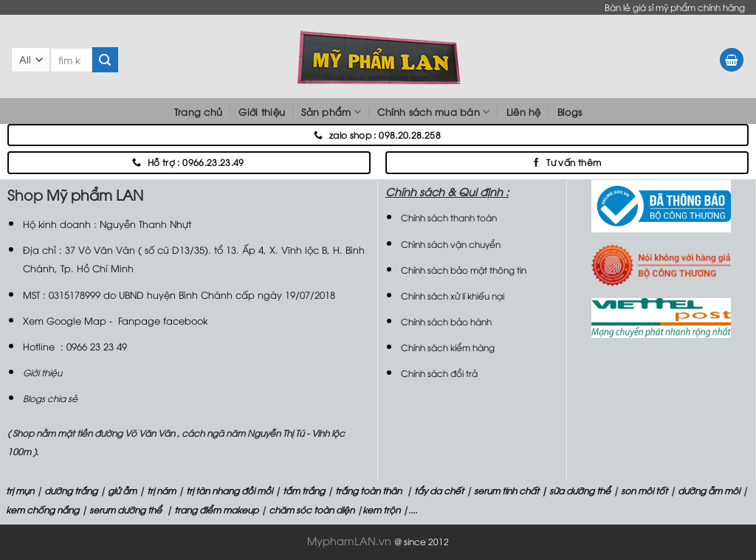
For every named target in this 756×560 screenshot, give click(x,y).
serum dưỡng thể (127, 509)
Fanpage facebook (163, 320)
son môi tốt (644, 490)
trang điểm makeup (215, 509)
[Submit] (105, 60)
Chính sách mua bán (433, 112)
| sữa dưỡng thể (577, 490)
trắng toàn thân (368, 490)
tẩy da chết (439, 490)
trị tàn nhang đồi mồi (229, 490)
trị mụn (20, 490)
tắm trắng (304, 490)
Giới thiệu (262, 112)
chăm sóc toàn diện (310, 509)
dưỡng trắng (71, 490)
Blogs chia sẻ (50, 398)
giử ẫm (121, 490)
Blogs (570, 112)
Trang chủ (198, 112)
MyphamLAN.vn (349, 540)
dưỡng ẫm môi (708, 490)
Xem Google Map (65, 320)
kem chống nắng (41, 509)
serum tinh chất (506, 490)
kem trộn (381, 509)
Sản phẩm (331, 112)
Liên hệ (524, 112)
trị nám (161, 490)
